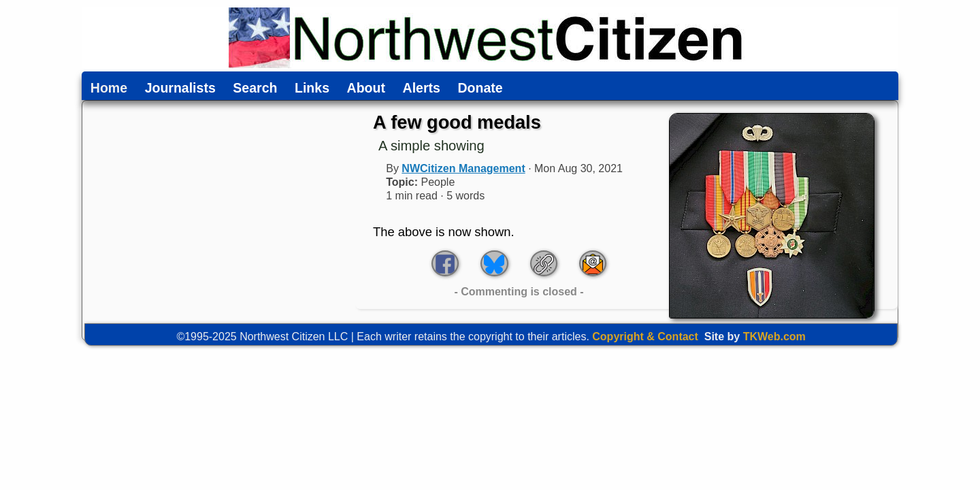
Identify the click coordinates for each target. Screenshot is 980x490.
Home (109, 88)
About (366, 88)
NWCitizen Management (463, 168)
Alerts (422, 88)
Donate (480, 88)
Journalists (180, 88)
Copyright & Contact (645, 337)
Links (312, 88)
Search (255, 88)
